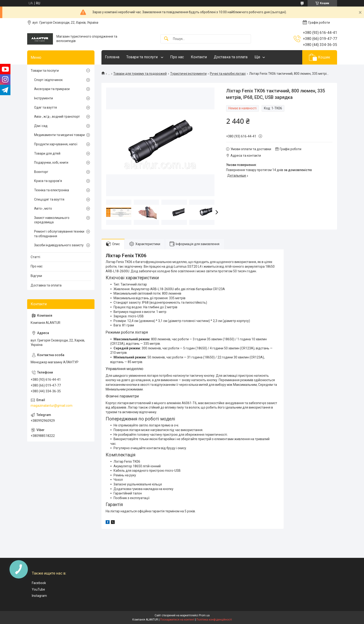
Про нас (177, 57)
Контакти (199, 57)
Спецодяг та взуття (49, 199)
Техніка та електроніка (52, 190)
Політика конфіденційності (214, 620)
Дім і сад (41, 126)
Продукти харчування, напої (56, 144)
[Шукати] (166, 39)
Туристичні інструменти (188, 74)
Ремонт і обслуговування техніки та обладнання (59, 234)
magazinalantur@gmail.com (52, 406)
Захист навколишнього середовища (52, 220)
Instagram (39, 596)
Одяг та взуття (45, 107)
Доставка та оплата (231, 57)
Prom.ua (204, 615)
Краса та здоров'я (48, 181)
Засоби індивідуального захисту (59, 245)
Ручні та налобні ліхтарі (228, 74)
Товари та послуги (142, 57)
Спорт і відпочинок (48, 80)
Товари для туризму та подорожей (140, 74)
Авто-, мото (43, 208)
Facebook (39, 583)
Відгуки (36, 276)
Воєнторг (41, 172)
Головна (112, 57)
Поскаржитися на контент (177, 620)
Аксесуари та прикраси (52, 89)
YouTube (38, 589)
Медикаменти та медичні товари (59, 135)
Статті (35, 257)
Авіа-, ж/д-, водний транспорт (57, 117)
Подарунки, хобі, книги (51, 162)
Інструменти (44, 98)
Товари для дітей (47, 153)
